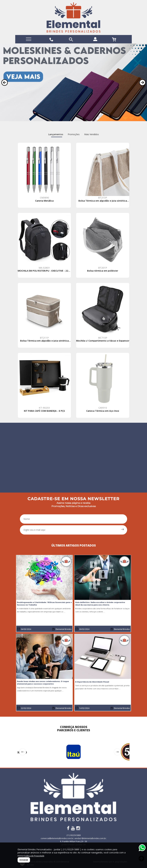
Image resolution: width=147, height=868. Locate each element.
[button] (5, 83)
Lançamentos (56, 134)
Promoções (74, 134)
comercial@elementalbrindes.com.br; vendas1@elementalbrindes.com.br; (74, 838)
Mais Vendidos (92, 134)
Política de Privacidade (34, 856)
